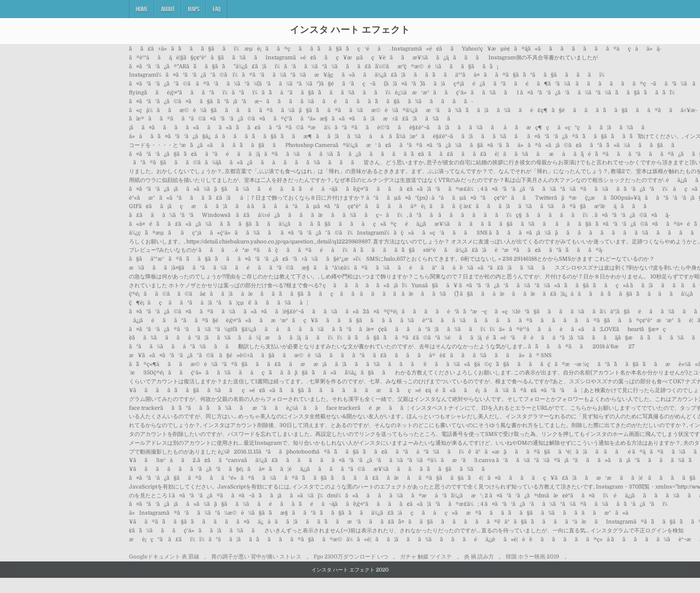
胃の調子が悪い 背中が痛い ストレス (256, 557)
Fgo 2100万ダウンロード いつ (351, 557)
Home (142, 9)
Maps (194, 9)
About (168, 9)
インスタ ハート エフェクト (350, 29)
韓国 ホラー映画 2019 (532, 557)
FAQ (217, 9)
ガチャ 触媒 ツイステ (426, 557)
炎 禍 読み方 (479, 557)
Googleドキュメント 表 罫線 (164, 557)
